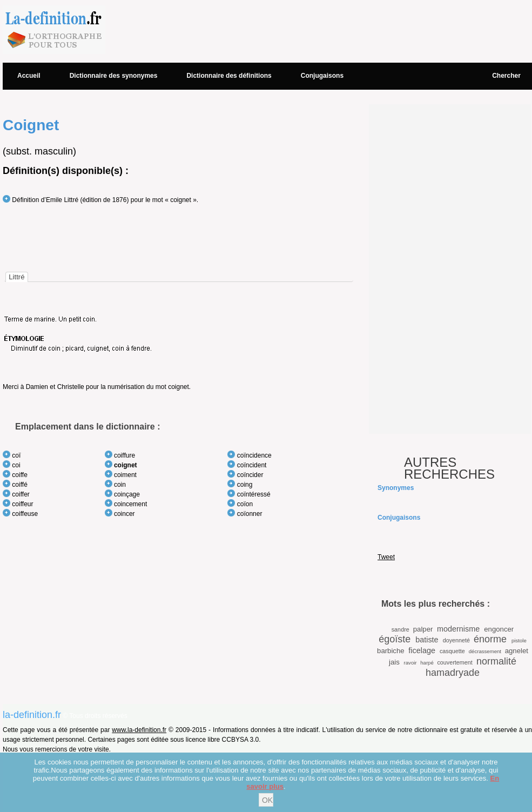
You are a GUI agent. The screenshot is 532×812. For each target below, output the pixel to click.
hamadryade (453, 673)
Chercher (506, 76)
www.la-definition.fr (139, 730)
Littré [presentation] (16, 277)
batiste (427, 640)
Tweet (386, 557)
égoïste (395, 639)
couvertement (454, 662)
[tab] (16, 277)
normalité (496, 661)
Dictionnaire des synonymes (114, 76)
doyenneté (456, 640)
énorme (490, 639)
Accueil (29, 76)
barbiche (391, 651)
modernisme (458, 629)
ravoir (410, 663)
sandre (400, 629)
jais (394, 662)
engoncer (499, 629)
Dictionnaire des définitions (229, 76)
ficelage (422, 650)
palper (423, 629)
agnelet (517, 651)
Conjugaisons (322, 76)
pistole (519, 640)
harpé (427, 663)
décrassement (485, 651)
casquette (452, 651)
